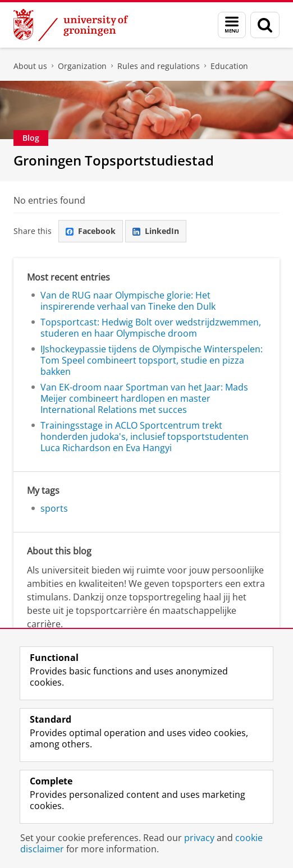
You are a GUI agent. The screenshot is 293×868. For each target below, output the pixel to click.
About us (30, 66)
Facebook (91, 231)
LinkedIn (156, 231)
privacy (199, 838)
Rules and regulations (159, 66)
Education (229, 66)
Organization (82, 66)
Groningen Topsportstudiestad (114, 160)
